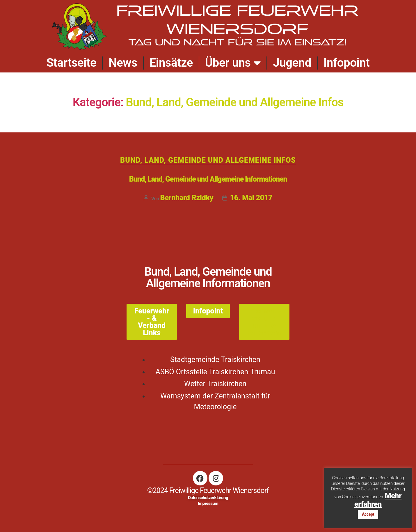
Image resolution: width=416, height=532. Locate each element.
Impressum (208, 503)
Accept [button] (368, 514)
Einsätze (171, 63)
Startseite (71, 63)
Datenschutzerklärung (208, 498)
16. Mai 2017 (251, 198)
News (123, 63)
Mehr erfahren (378, 500)
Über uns (233, 63)
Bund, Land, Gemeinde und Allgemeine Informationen (208, 179)
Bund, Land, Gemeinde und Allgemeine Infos (208, 160)
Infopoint (347, 63)
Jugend (292, 63)
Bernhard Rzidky (187, 198)
